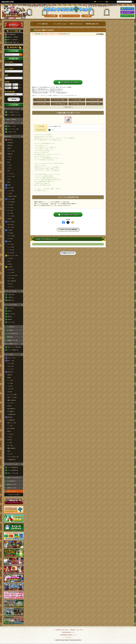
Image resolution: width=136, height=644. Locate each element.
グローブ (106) (11, 236)
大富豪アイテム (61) (12, 488)
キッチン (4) (10, 403)
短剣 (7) (9, 148)
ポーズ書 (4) (10, 330)
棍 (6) (9, 162)
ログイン (14, 25)
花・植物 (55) (11, 412)
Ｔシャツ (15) (11, 216)
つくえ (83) (10, 383)
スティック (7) (11, 151)
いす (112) (10, 386)
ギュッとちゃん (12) (12, 275)
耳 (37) (9, 261)
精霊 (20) (10, 317)
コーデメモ (127, 12)
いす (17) (10, 437)
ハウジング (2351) (9, 354)
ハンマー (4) (10, 174)
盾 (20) (9, 185)
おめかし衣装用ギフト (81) (11, 344)
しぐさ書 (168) (10, 327)
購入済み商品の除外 (10, 92)
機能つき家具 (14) (12, 400)
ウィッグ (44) (11, 191)
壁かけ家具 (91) (11, 409)
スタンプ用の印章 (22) (12, 334)
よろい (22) (10, 210)
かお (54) (10, 264)
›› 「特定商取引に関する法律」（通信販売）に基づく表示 (68, 630)
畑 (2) (9, 451)
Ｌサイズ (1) (10, 369)
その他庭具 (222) (12, 460)
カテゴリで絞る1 (9, 62)
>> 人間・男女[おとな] (59, 104)
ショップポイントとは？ (60, 24)
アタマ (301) (10, 188)
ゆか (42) (10, 440)
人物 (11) (10, 311)
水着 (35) (10, 219)
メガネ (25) (10, 258)
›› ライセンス (68, 637)
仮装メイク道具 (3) (11, 119)
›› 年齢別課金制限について (68, 632)
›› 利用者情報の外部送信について (68, 635)
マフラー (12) (11, 278)
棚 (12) (9, 431)
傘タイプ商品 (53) (12, 281)
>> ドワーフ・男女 (59, 100)
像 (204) (9, 406)
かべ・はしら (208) (12, 395)
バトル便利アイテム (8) (13, 112)
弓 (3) (9, 179)
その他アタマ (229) (12, 196)
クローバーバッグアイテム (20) (12, 109)
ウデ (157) (10, 230)
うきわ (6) (10, 284)
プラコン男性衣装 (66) (13, 467)
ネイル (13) (10, 239)
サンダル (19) (11, 253)
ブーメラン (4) (11, 176)
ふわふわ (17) (11, 270)
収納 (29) (10, 375)
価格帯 (6, 75)
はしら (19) (10, 445)
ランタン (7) (10, 287)
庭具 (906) (10, 417)
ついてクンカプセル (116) (11, 305)
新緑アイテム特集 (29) (12, 40)
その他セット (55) (12, 132)
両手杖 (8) (10, 154)
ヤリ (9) (9, 157)
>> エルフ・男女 (77, 100)
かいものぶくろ (127, 9)
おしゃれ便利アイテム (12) (14, 115)
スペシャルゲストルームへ (14, 501)
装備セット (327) (12, 126)
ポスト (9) (10, 454)
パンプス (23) (11, 250)
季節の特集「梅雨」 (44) (13, 42)
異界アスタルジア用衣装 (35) (14, 347)
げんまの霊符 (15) (11, 481)
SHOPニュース (127, 16)
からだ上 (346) (11, 199)
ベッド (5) (10, 426)
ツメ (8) (9, 165)
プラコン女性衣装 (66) (13, 470)
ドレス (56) (10, 205)
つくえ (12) (10, 434)
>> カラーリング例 (94, 104)
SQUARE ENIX (8, 2)
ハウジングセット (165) (13, 129)
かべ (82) (10, 443)
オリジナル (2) (11, 322)
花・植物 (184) (11, 420)
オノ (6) (9, 160)
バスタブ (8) (10, 389)
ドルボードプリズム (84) (10, 291)
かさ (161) (10, 267)
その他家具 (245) (12, 414)
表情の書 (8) (10, 337)
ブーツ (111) (10, 244)
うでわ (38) (10, 233)
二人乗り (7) (10, 297)
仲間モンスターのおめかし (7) (14, 478)
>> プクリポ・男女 (42, 100)
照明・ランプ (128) (12, 397)
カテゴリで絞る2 (9, 69)
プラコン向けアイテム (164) (11, 464)
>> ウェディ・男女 (94, 100)
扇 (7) (9, 171)
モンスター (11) (11, 314)
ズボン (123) (10, 224)
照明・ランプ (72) (12, 423)
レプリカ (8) (10, 308)
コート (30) (10, 213)
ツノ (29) (10, 193)
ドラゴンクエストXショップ (68, 9)
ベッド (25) (10, 380)
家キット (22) (11, 361)
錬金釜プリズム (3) (11, 484)
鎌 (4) (9, 182)
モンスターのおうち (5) (13, 457)
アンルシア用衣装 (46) (13, 350)
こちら (61, 205)
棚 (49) (9, 378)
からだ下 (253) (11, 222)
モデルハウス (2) (11, 358)
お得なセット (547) (9, 123)
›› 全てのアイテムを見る (14, 495)
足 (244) (9, 241)
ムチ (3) (9, 168)
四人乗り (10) (11, 300)
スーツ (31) (10, 208)
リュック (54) (11, 273)
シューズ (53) (11, 247)
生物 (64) (10, 319)
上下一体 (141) (11, 202)
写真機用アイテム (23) (12, 340)
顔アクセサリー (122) (13, 256)
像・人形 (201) (11, 428)
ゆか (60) (10, 392)
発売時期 (7, 82)
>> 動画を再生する (68, 107)
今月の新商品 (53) (11, 34)
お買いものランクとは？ (76, 24)
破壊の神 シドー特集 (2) (13, 37)
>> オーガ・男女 (42, 104)
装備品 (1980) (8, 136)
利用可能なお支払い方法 (92, 24)
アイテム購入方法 (43, 24)
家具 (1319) (10, 372)
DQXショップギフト (12, 491)
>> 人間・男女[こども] (77, 104)
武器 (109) (10, 140)
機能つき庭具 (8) (11, 448)
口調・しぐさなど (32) (13, 473)
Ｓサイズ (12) (11, 363)
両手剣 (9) (10, 145)
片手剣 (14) (10, 143)
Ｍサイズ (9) (10, 366)
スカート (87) (11, 227)
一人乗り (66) (11, 295)
